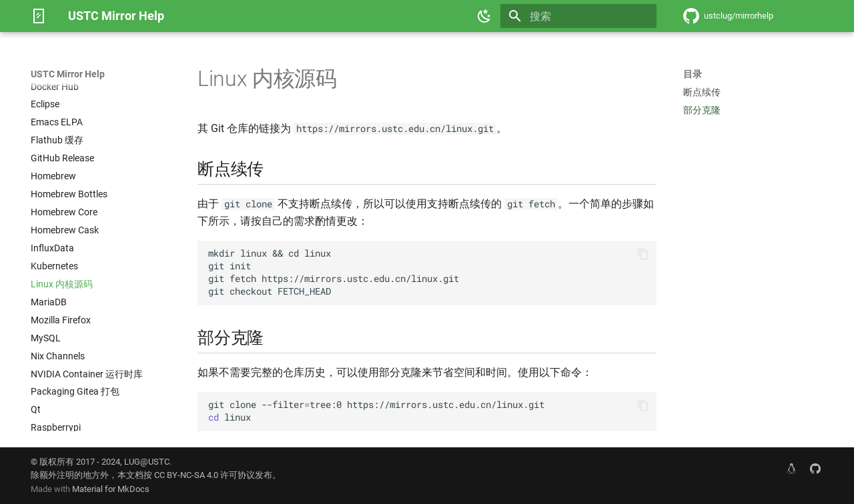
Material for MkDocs (111, 489)
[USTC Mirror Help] (39, 16)
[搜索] (578, 16)
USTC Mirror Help (68, 74)
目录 (693, 74)
